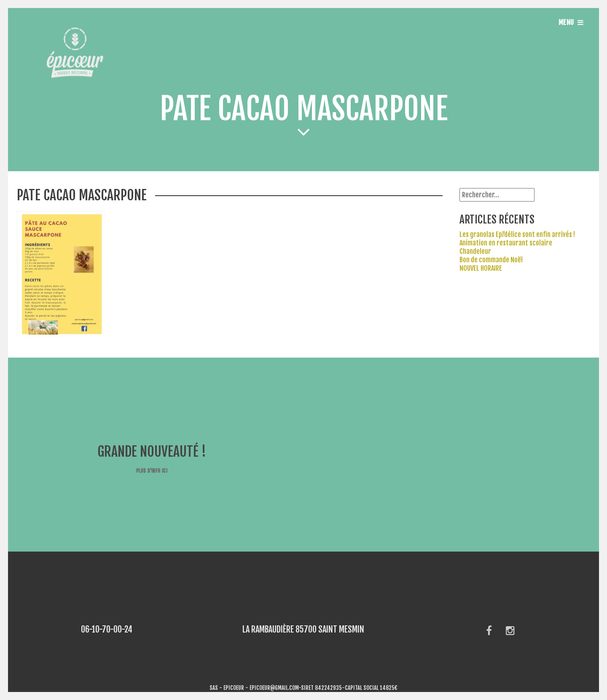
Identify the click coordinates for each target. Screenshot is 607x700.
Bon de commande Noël (491, 260)
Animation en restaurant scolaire (506, 243)
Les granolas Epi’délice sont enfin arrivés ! (517, 234)
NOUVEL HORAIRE (481, 268)
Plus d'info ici (152, 471)
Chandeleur (475, 251)
